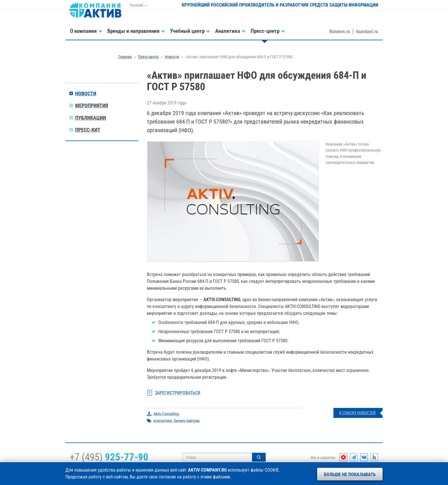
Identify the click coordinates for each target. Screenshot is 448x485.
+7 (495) (109, 457)
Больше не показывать (350, 475)
